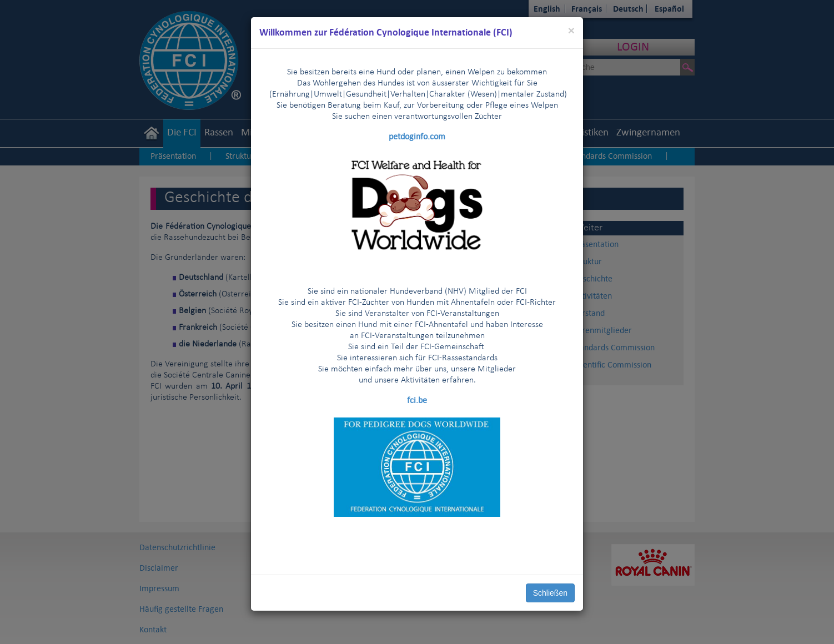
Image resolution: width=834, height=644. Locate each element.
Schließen (550, 593)
